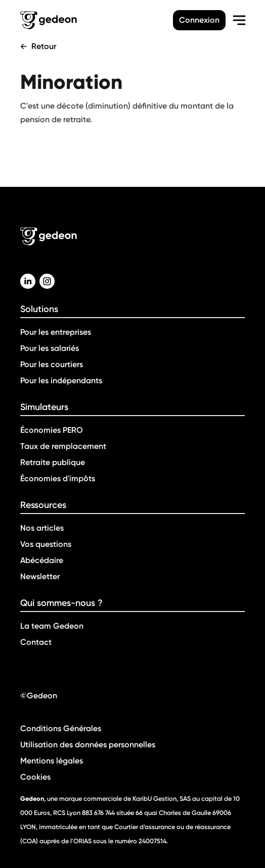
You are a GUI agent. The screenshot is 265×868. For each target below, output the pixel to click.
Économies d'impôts (58, 478)
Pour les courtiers (52, 364)
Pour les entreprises (56, 332)
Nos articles (42, 528)
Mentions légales (52, 761)
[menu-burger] (239, 20)
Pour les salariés (50, 348)
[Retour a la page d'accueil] (97, 20)
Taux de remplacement (63, 446)
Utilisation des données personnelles (88, 745)
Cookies (35, 777)
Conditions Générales (61, 728)
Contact (36, 642)
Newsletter (40, 576)
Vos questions (46, 544)
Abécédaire (42, 560)
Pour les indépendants (61, 380)
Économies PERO (52, 430)
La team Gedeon (52, 626)
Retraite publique (53, 462)
